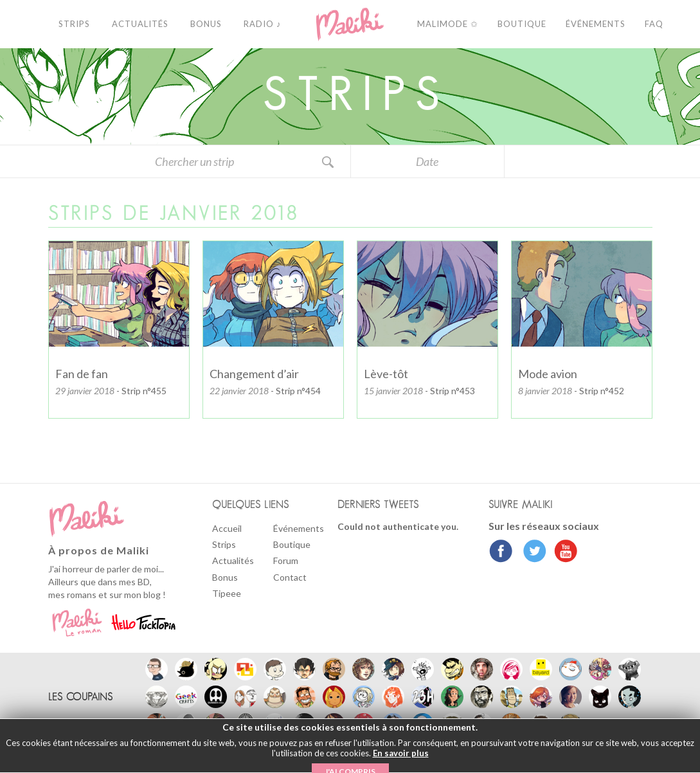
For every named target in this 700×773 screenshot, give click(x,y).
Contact (290, 577)
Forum (286, 560)
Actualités (233, 560)
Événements (299, 528)
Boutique (292, 544)
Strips (224, 544)
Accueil (227, 528)
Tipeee (227, 593)
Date (427, 161)
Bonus (225, 577)
